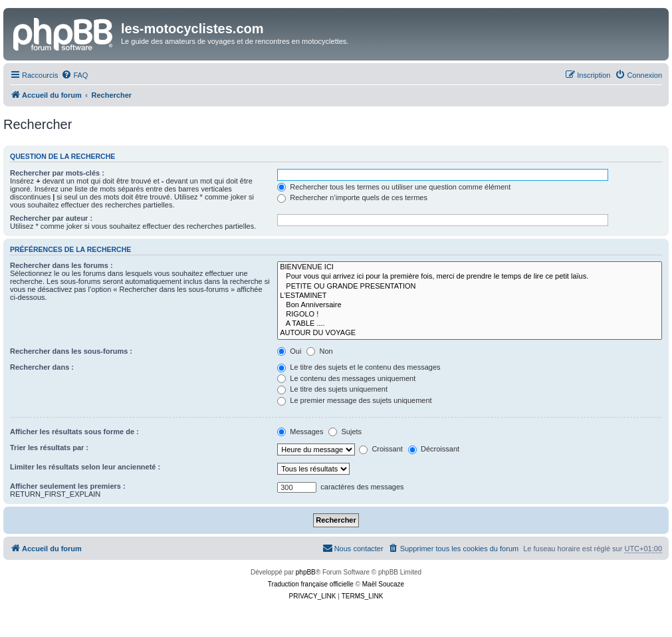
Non (319, 351)
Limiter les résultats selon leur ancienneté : (85, 467)
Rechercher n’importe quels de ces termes (352, 197)
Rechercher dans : (42, 367)
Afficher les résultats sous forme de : (74, 432)
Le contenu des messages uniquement (346, 378)
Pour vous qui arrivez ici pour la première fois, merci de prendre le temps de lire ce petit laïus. (470, 277)
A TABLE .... (470, 324)
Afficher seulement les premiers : (68, 486)
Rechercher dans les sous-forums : (71, 351)
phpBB (306, 572)
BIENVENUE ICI (470, 267)
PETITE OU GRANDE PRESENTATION (470, 287)
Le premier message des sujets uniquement (354, 400)
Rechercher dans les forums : (61, 265)
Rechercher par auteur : (51, 218)
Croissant (381, 449)
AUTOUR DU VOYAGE (470, 333)
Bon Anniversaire (470, 305)
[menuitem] (74, 75)
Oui (289, 351)
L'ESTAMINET (470, 296)
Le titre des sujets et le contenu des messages (359, 367)
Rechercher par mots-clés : (57, 173)
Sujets (345, 432)
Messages (300, 432)
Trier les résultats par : (49, 447)
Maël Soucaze (383, 584)
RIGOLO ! (470, 315)
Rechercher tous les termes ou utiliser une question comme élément (394, 187)
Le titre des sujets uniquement (332, 389)
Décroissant (434, 449)
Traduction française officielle (311, 584)
